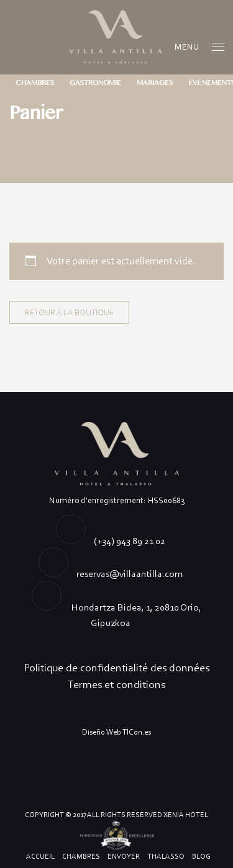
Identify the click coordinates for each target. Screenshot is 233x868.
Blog (201, 856)
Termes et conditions (116, 684)
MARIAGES (155, 83)
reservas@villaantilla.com (130, 574)
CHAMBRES (35, 83)
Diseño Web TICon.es (116, 732)
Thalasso (166, 856)
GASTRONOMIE (95, 83)
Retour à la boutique (69, 312)
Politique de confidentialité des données (116, 668)
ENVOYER (124, 856)
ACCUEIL (40, 856)
